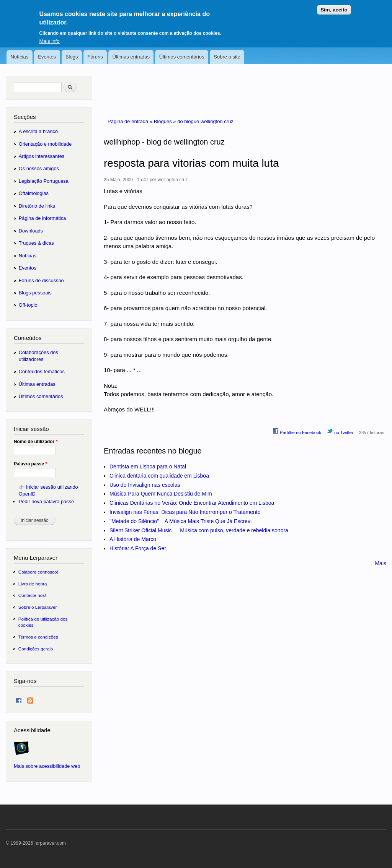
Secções (25, 117)
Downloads (31, 231)
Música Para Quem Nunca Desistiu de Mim (161, 494)
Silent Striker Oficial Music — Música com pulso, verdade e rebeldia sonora (199, 530)
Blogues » (166, 121)
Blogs (72, 57)
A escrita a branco (38, 131)
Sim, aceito (334, 7)
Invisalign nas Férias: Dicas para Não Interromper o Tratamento (185, 512)
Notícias (19, 57)
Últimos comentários (182, 57)
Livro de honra (33, 584)
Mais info (49, 38)
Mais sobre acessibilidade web (47, 766)
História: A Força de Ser (138, 548)
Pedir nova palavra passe (46, 501)
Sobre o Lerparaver (38, 607)
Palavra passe (30, 464)
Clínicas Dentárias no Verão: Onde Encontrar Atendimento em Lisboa (192, 503)
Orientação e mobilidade (45, 144)
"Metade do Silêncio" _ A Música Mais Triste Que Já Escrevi (180, 521)
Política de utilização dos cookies (43, 622)
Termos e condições (38, 637)
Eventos (47, 57)
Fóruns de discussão (41, 280)
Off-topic (28, 305)
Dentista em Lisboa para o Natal (148, 467)
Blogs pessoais (35, 293)
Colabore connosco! (38, 572)
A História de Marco (133, 539)
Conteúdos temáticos (42, 371)
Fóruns (95, 57)
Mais (381, 563)
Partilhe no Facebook (297, 431)
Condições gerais (36, 649)
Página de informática (42, 218)
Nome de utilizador (36, 442)
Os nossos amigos (39, 168)
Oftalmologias (34, 193)
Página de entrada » (131, 121)
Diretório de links (37, 206)
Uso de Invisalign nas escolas (145, 485)
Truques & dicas (36, 243)
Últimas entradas (131, 57)
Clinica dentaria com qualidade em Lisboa (159, 476)
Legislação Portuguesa (44, 181)
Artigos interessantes (42, 156)
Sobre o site (227, 57)
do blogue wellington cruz (205, 121)
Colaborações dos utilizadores (38, 356)
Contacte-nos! (32, 595)
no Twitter (340, 431)
